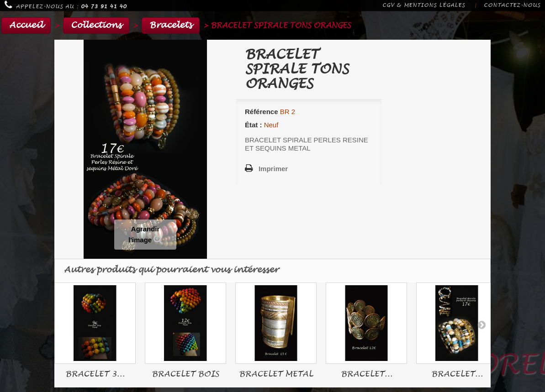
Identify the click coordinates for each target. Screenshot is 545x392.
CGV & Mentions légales (424, 5)
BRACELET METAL (276, 374)
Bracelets (171, 25)
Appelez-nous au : (66, 5)
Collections (96, 25)
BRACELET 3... (95, 374)
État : (254, 125)
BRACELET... (367, 374)
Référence (262, 112)
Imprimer (273, 169)
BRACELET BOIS (185, 374)
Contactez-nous (512, 5)
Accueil (26, 25)
